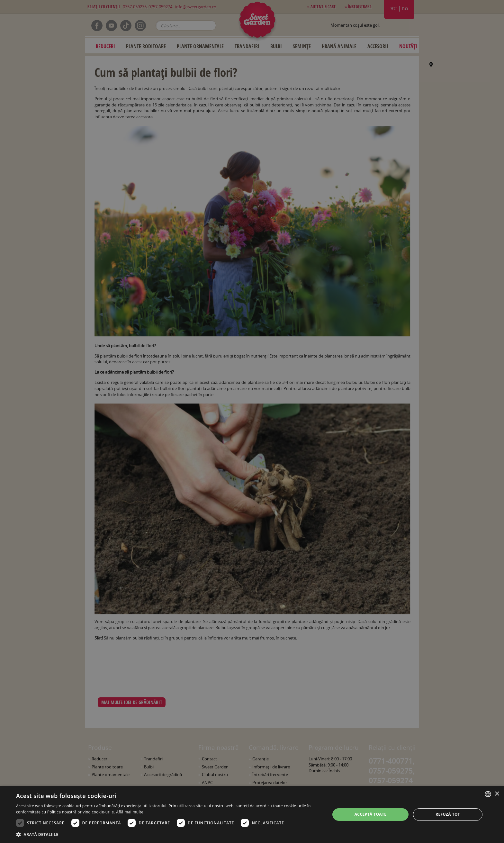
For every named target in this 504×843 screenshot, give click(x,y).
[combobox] (488, 794)
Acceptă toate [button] (371, 814)
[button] (168, 834)
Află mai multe (130, 812)
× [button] (497, 794)
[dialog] (252, 815)
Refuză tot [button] (448, 814)
